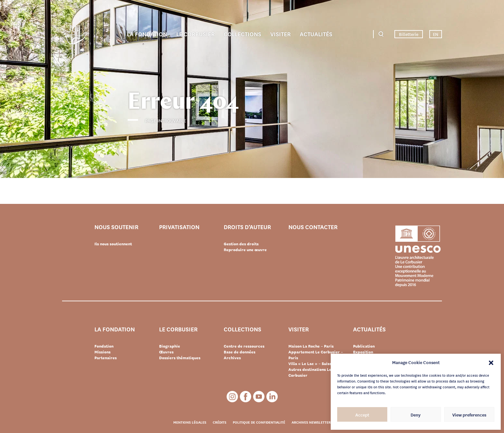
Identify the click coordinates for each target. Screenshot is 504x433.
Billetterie (409, 34)
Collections (242, 34)
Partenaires (106, 358)
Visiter (280, 34)
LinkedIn (272, 397)
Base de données (240, 352)
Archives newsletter (311, 422)
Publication (364, 346)
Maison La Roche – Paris (311, 346)
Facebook (246, 397)
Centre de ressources (244, 346)
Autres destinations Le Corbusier (310, 372)
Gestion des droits (241, 244)
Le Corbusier (195, 34)
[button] (491, 362)
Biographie (170, 346)
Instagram (232, 397)
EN (436, 34)
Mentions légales (190, 422)
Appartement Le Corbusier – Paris (316, 355)
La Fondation (147, 34)
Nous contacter (313, 227)
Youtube (259, 397)
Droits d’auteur (247, 227)
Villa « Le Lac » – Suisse (311, 363)
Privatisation (179, 227)
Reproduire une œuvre (245, 250)
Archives (232, 358)
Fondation (104, 346)
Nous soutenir (116, 227)
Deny (416, 415)
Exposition (363, 352)
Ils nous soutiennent (113, 244)
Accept (362, 415)
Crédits (220, 422)
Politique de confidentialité (259, 422)
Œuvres (166, 352)
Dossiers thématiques (180, 358)
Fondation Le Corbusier (76, 36)
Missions (102, 352)
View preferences (469, 415)
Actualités (316, 34)
